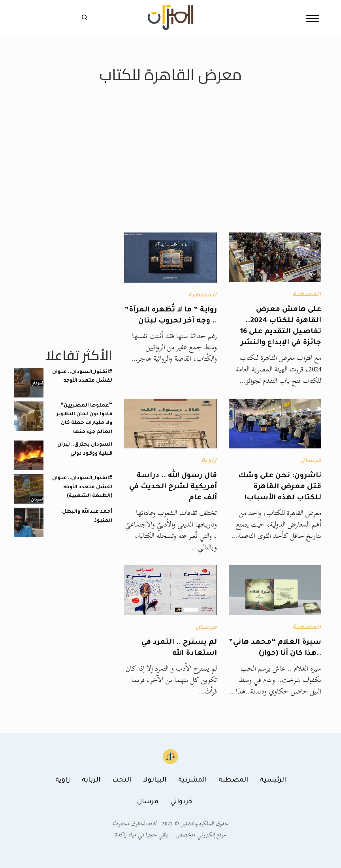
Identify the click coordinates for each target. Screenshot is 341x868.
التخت (122, 780)
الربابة (91, 780)
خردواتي (181, 802)
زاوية (209, 461)
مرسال (311, 461)
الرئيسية (273, 780)
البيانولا (155, 780)
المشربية (192, 780)
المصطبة (307, 295)
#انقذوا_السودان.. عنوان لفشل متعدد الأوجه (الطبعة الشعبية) (82, 487)
